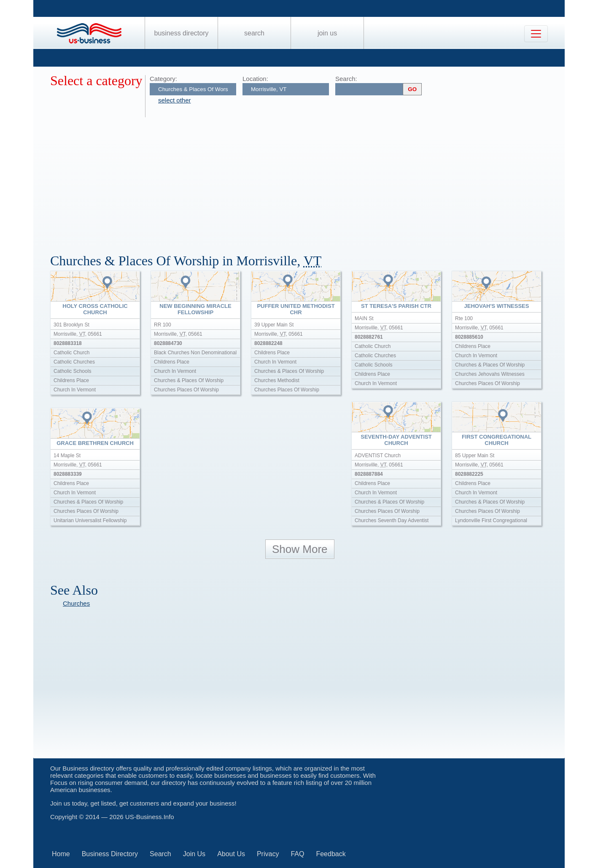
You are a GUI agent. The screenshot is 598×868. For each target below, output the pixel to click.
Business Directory (182, 33)
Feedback (331, 854)
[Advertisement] (303, 181)
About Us (231, 854)
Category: (163, 79)
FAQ (297, 854)
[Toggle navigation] (536, 34)
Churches (76, 603)
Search (254, 33)
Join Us (327, 33)
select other (175, 100)
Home (61, 854)
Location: (255, 79)
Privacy (268, 854)
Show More (300, 549)
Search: (346, 79)
